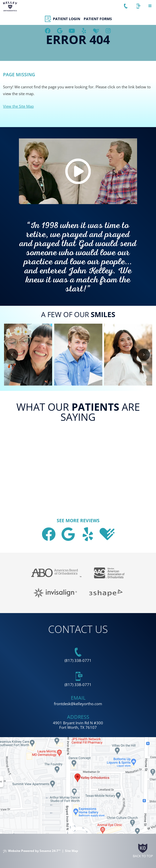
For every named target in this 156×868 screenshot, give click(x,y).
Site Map (72, 851)
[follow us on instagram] (108, 31)
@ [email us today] (72, 704)
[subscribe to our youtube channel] (72, 31)
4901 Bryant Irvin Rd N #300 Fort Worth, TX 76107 (78, 725)
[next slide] (144, 355)
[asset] (84, 31)
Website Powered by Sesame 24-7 (32, 851)
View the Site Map (18, 106)
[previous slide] (12, 355)
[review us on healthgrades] (96, 31)
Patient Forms (98, 19)
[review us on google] (60, 31)
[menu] (150, 6)
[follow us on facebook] (48, 31)
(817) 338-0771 (78, 660)
